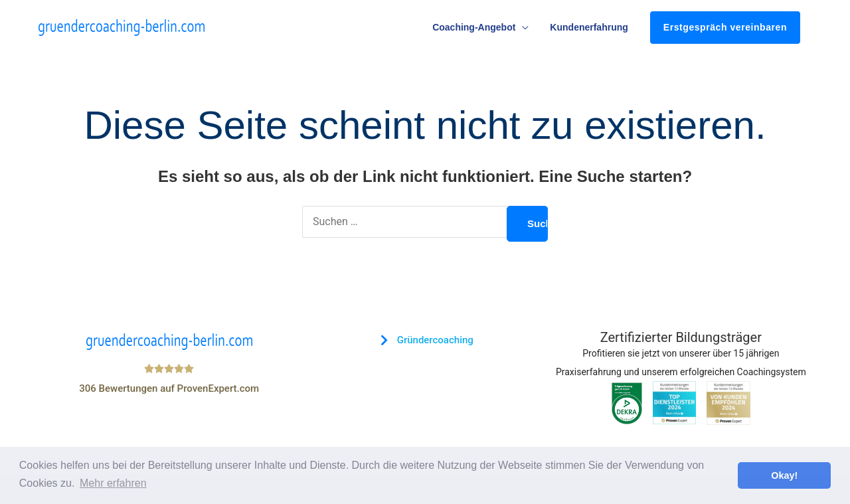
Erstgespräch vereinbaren (725, 27)
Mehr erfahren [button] (113, 483)
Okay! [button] (784, 475)
